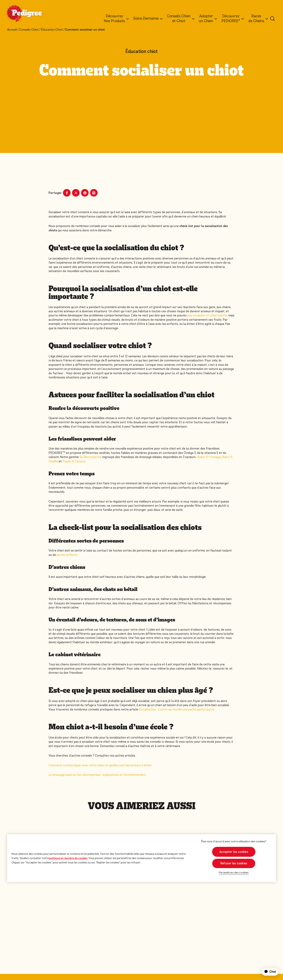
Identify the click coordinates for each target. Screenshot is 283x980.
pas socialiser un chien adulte (207, 315)
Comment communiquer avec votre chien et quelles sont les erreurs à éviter (100, 765)
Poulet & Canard (74, 461)
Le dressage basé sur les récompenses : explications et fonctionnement (97, 775)
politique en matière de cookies (68, 858)
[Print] (94, 193)
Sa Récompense (90, 457)
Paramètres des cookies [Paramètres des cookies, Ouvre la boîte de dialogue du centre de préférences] (234, 873)
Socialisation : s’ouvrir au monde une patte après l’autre (177, 709)
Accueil (12, 30)
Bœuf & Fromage (209, 457)
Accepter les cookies (234, 852)
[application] (268, 972)
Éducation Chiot (52, 30)
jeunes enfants (67, 555)
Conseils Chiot (29, 30)
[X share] (76, 193)
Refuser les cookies (234, 863)
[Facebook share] (67, 193)
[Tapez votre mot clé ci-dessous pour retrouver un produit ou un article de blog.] (273, 19)
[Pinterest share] (85, 193)
